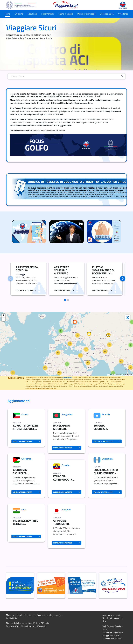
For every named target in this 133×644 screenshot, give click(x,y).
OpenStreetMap (120, 375)
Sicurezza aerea (107, 14)
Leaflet (110, 375)
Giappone (66, 509)
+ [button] (3, 316)
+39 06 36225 (16, 626)
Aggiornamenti (48, 14)
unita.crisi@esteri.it (38, 626)
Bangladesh (67, 414)
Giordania (26, 459)
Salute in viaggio (66, 14)
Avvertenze (123, 14)
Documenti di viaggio (86, 14)
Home (8, 14)
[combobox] (66, 76)
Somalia (106, 414)
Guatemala (107, 459)
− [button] (3, 319)
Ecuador (66, 465)
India (24, 509)
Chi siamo (19, 14)
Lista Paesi (32, 14)
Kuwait (25, 414)
